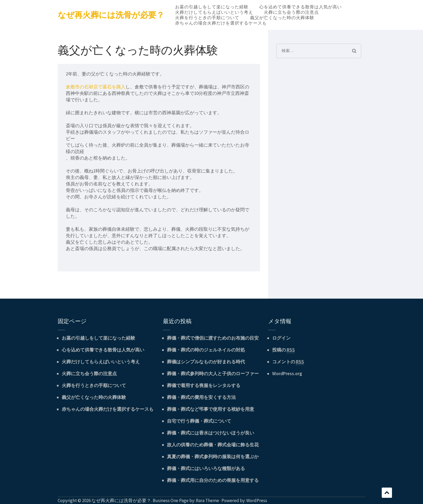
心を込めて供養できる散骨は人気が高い (301, 7)
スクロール (387, 493)
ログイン (281, 338)
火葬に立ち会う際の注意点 (291, 12)
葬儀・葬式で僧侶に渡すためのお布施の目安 (213, 338)
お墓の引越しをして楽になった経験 (212, 7)
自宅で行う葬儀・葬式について (199, 421)
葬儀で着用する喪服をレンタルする (204, 385)
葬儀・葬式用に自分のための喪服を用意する (213, 480)
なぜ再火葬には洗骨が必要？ (111, 15)
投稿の (284, 350)
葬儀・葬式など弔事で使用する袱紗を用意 (211, 409)
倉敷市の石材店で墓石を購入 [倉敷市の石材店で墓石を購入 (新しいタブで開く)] (96, 87)
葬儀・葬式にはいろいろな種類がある (206, 468)
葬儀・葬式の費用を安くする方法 (201, 397)
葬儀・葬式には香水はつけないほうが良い (211, 433)
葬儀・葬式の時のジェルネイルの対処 (206, 350)
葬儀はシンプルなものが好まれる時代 (206, 362)
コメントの (288, 362)
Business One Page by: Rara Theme (186, 500)
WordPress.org (287, 374)
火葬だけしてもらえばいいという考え (214, 12)
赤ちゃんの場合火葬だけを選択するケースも (221, 23)
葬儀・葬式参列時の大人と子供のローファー (213, 374)
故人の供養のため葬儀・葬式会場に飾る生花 (213, 445)
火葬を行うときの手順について (207, 18)
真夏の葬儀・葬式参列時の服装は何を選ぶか (213, 457)
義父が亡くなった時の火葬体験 (282, 18)
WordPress (257, 500)
